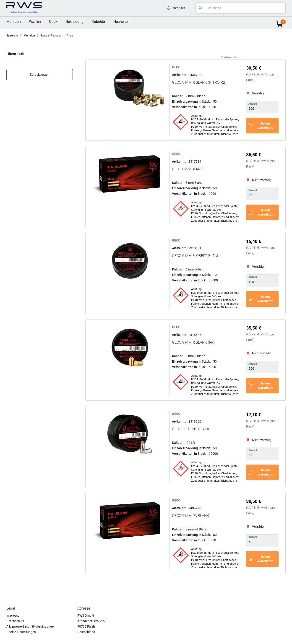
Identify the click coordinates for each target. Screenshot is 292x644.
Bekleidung (75, 22)
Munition (14, 22)
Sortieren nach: (231, 57)
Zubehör (98, 22)
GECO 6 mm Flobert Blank (196, 256)
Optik (53, 22)
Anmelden (179, 8)
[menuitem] (14, 22)
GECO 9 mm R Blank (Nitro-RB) (199, 82)
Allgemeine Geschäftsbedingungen (31, 626)
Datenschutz (15, 621)
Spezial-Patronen (51, 36)
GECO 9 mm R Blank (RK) (193, 342)
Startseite (12, 36)
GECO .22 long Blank (191, 429)
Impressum (14, 615)
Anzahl (253, 104)
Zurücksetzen (40, 75)
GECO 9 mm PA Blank (190, 516)
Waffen (35, 22)
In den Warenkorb (265, 126)
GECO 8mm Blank (187, 169)
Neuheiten (121, 22)
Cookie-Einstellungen (21, 632)
